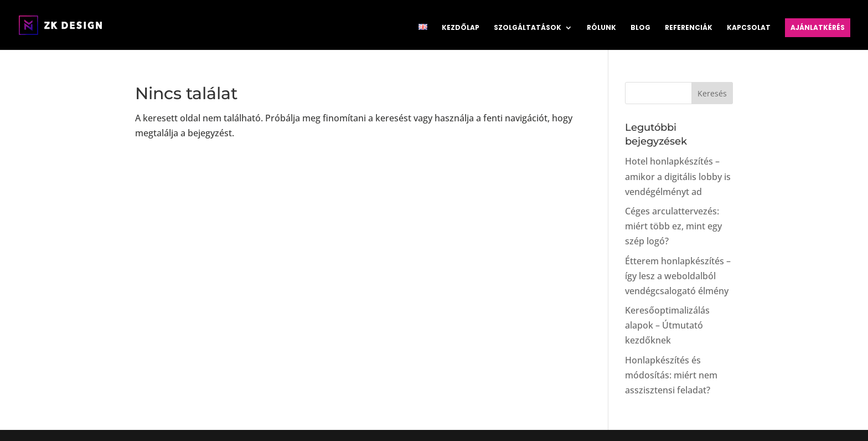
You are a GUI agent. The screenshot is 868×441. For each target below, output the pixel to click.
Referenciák (689, 28)
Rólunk (601, 28)
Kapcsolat (749, 28)
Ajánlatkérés (818, 27)
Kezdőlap (461, 28)
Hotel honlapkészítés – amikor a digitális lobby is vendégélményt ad (678, 176)
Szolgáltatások (528, 28)
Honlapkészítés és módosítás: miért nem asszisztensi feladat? (671, 375)
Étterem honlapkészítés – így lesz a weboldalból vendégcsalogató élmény (678, 276)
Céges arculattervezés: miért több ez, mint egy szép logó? (673, 226)
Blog (640, 28)
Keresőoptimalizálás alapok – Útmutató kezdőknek (667, 325)
